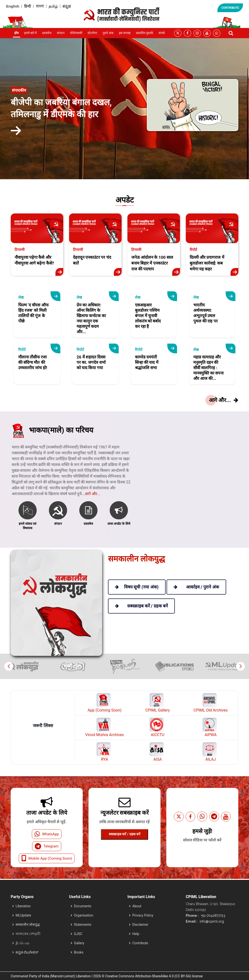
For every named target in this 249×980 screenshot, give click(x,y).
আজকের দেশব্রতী (28, 934)
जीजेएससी (76, 33)
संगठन (61, 33)
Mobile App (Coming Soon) (47, 858)
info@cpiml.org (211, 921)
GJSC (78, 934)
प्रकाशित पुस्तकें (145, 33)
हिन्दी (27, 6)
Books (79, 952)
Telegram (47, 846)
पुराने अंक (108, 33)
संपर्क (162, 33)
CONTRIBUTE (230, 8)
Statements (83, 925)
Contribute (140, 943)
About (137, 906)
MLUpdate (23, 915)
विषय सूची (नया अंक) (137, 587)
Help (136, 934)
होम (17, 33)
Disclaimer (140, 925)
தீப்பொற (22, 943)
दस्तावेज (47, 33)
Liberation (23, 906)
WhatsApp (47, 834)
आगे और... (93, 508)
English (13, 6)
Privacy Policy (143, 915)
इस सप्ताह (125, 33)
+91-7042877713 (213, 916)
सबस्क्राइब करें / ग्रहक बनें (124, 834)
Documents (83, 906)
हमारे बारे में (30, 33)
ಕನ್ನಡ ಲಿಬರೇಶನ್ (27, 952)
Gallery (79, 943)
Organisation (84, 915)
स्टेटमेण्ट (92, 33)
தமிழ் (53, 6)
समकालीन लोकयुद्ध (28, 925)
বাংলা (40, 6)
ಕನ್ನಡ (67, 6)
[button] (240, 666)
